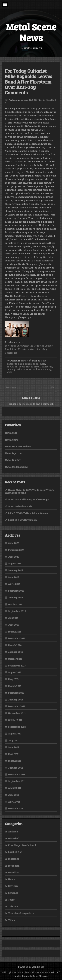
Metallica (14, 872)
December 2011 (17, 774)
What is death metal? (20, 506)
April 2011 (14, 802)
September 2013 (17, 666)
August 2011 (15, 788)
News (24, 361)
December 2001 (17, 808)
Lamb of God (15, 852)
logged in (27, 404)
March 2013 (15, 686)
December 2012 (17, 706)
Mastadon (14, 859)
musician (47, 367)
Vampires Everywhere (21, 913)
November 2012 (17, 713)
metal (37, 367)
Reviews (13, 886)
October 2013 (15, 659)
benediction (32, 364)
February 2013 (16, 693)
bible (42, 364)
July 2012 (13, 740)
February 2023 (16, 550)
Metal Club (11, 433)
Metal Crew (12, 440)
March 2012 (15, 761)
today (48, 369)
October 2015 (15, 604)
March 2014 (15, 645)
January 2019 (16, 570)
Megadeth (14, 866)
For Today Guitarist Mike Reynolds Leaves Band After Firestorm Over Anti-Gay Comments (29, 349)
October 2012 (15, 720)
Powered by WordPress (31, 967)
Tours (11, 900)
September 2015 (17, 611)
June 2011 (13, 795)
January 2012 (15, 768)
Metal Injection (14, 453)
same (41, 369)
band (21, 364)
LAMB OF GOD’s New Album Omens (28, 513)
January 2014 (16, 652)
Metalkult (51, 100)
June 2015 (14, 625)
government (26, 367)
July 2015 (13, 618)
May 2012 (13, 754)
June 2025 (14, 543)
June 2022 (14, 557)
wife (9, 372)
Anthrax (13, 832)
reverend (31, 369)
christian (12, 367)
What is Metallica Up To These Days (28, 499)
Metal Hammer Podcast (18, 446)
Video (11, 920)
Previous (11, 387)
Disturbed (14, 838)
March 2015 (15, 632)
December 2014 (17, 638)
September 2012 (17, 727)
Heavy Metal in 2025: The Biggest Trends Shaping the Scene (30, 491)
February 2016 (16, 591)
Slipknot (13, 893)
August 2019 (15, 563)
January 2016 (16, 597)
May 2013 (13, 679)
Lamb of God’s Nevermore (23, 520)
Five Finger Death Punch (22, 845)
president (19, 369)
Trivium (13, 906)
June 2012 (14, 747)
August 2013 (15, 672)
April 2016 (14, 584)
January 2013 (15, 700)
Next (54, 387)
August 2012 (15, 734)
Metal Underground (16, 467)
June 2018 (14, 577)
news (10, 369)
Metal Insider (13, 460)
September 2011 (17, 781)
